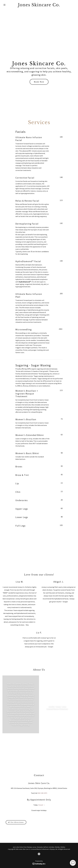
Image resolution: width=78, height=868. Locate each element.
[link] (39, 6)
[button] (8, 5)
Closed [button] (41, 805)
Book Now (39, 82)
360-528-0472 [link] (42, 793)
